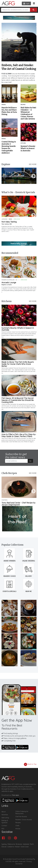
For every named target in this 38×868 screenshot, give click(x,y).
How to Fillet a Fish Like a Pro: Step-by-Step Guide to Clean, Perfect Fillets (19, 435)
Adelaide (26, 844)
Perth (32, 844)
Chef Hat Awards (21, 817)
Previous (5, 176)
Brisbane (19, 844)
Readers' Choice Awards (24, 820)
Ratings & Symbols (5, 822)
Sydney (4, 844)
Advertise (5, 815)
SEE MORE (33, 164)
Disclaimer (19, 864)
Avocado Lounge (9, 283)
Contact (4, 826)
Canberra (11, 847)
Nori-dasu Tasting (9, 222)
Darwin (4, 847)
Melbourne (11, 844)
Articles (18, 829)
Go (30, 461)
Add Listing (5, 818)
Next (33, 176)
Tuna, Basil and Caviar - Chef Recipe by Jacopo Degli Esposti (18, 504)
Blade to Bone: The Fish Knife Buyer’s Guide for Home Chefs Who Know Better (18, 364)
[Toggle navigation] (34, 3)
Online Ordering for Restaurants (22, 813)
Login (26, 3)
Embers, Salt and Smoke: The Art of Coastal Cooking (19, 67)
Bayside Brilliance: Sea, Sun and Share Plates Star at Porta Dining (9, 111)
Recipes (18, 823)
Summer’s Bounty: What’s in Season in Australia (28, 148)
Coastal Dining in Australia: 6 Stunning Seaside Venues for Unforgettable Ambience (9, 147)
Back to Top (30, 764)
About (4, 812)
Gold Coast (25, 847)
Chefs (17, 826)
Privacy (29, 861)
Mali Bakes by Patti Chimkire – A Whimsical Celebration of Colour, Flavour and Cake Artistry (28, 113)
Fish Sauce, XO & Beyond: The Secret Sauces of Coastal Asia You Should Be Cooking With (18, 400)
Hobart (17, 847)
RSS (3, 829)
